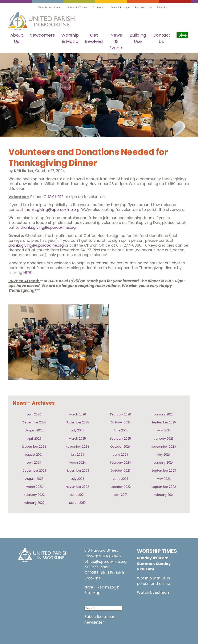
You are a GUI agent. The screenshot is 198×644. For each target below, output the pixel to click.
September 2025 (164, 422)
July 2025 (77, 430)
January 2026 (164, 414)
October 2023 (121, 471)
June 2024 (121, 455)
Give (89, 587)
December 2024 (34, 447)
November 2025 (77, 422)
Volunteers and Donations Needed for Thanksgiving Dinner (88, 157)
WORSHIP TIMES (157, 551)
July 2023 (77, 479)
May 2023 (164, 479)
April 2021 (121, 495)
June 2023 (121, 479)
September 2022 (164, 487)
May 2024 (164, 455)
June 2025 (121, 430)
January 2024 (164, 463)
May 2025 (164, 430)
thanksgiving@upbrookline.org (52, 210)
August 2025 (34, 430)
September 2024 (164, 447)
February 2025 (121, 439)
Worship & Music (70, 38)
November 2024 (77, 447)
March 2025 (77, 439)
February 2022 (34, 495)
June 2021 (77, 495)
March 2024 (77, 463)
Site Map (163, 7)
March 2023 (34, 487)
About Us (17, 38)
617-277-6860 (97, 567)
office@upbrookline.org (106, 562)
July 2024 (77, 455)
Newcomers (42, 35)
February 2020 (34, 503)
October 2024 (121, 447)
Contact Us (161, 38)
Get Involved (94, 38)
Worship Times (78, 7)
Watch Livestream (50, 7)
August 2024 (34, 455)
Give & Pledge (120, 7)
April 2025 (34, 439)
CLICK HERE (53, 197)
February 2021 (164, 495)
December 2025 (34, 422)
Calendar (99, 7)
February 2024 (121, 463)
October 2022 (121, 487)
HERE (28, 273)
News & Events (116, 41)
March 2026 (77, 414)
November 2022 (77, 487)
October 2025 (121, 422)
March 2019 (77, 503)
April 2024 (34, 463)
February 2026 (121, 414)
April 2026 (34, 414)
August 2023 (34, 479)
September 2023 (164, 471)
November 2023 (77, 471)
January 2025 (164, 439)
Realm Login (143, 7)
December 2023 (34, 471)
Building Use (138, 38)
